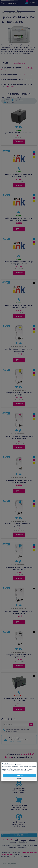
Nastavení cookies (7, 858)
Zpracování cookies (6, 772)
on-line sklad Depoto (24, 856)
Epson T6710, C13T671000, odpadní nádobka (19, 133)
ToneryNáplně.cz (7, 854)
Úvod (3, 9)
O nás (17, 840)
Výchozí (4, 97)
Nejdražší (18, 97)
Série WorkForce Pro (9, 11)
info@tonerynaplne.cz (15, 742)
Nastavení (19, 779)
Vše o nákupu (23, 842)
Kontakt (24, 840)
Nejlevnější (10, 97)
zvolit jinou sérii (27, 75)
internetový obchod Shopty (9, 856)
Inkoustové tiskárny (18, 9)
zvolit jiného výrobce (19, 63)
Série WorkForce (30, 9)
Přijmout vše (19, 775)
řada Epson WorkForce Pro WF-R (26, 11)
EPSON (8, 9)
